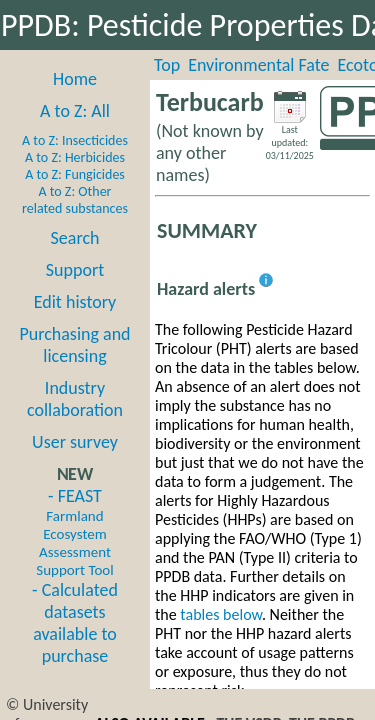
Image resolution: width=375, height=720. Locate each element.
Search (75, 238)
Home (75, 79)
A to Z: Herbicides (75, 157)
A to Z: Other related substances (75, 200)
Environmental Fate (258, 65)
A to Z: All (75, 111)
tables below (221, 614)
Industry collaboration (75, 399)
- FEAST (74, 532)
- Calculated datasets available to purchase (75, 623)
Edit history (75, 302)
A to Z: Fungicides (75, 174)
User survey (75, 442)
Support (75, 270)
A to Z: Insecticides (75, 140)
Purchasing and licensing (74, 345)
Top (167, 65)
